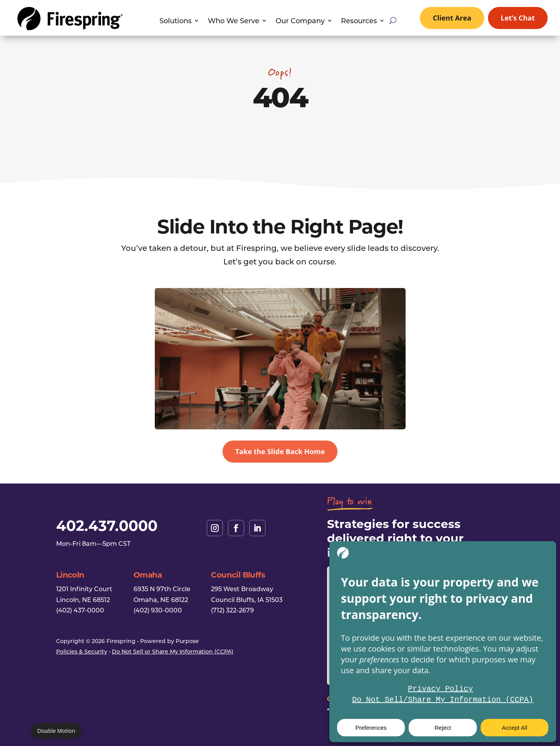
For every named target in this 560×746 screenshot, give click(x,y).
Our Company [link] (300, 21)
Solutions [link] (176, 21)
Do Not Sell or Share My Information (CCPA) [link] (173, 651)
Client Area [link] (452, 18)
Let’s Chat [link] (518, 18)
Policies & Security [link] (82, 651)
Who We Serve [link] (234, 21)
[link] (70, 28)
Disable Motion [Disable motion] (56, 731)
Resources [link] (359, 21)
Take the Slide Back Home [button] (280, 451)
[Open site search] (393, 21)
